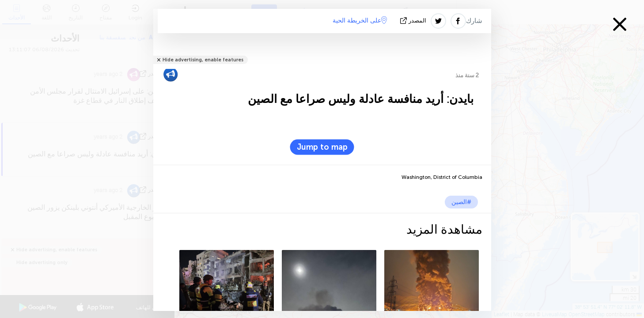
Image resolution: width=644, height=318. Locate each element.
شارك (474, 21)
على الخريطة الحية (360, 20)
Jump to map (322, 147)
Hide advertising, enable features (203, 60)
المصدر (414, 21)
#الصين (461, 202)
